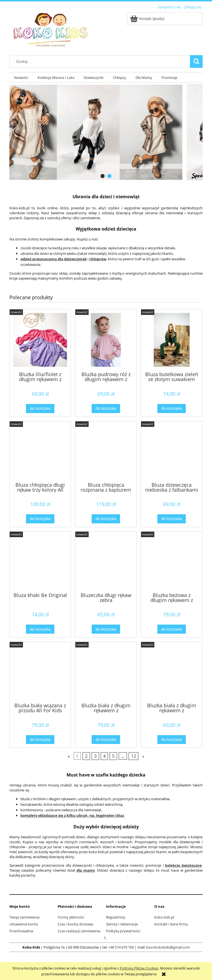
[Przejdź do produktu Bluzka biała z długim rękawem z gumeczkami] (106, 672)
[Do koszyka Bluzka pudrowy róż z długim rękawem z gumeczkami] (106, 409)
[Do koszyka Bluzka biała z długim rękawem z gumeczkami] (106, 740)
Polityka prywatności (123, 931)
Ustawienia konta (24, 924)
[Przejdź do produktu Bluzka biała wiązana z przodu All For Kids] (40, 672)
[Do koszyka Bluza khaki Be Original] (40, 629)
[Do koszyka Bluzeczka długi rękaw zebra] (106, 629)
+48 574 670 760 (121, 947)
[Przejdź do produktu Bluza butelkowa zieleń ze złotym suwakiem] (172, 340)
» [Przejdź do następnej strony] (143, 756)
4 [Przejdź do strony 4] (104, 756)
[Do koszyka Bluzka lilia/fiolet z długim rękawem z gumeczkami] (40, 409)
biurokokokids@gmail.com (168, 947)
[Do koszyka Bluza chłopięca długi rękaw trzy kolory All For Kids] (40, 519)
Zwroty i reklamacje (122, 924)
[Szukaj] (196, 61)
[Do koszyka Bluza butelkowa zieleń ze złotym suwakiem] (171, 409)
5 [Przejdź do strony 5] (113, 756)
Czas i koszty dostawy (75, 924)
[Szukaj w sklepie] (101, 61)
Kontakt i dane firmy (171, 924)
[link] (106, 132)
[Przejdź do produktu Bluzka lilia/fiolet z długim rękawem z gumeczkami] (40, 340)
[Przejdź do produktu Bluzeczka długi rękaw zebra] (106, 561)
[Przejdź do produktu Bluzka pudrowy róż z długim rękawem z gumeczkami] (106, 340)
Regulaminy (116, 917)
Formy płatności (71, 917)
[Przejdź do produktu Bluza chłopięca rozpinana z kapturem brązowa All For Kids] (106, 451)
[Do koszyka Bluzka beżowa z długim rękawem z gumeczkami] (171, 629)
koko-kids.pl (164, 917)
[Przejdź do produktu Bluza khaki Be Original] (40, 561)
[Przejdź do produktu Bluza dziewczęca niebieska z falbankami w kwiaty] (172, 451)
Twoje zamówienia (24, 917)
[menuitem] (21, 78)
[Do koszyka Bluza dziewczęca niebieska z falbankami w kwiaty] (171, 519)
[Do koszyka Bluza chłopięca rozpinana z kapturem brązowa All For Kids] (106, 519)
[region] (106, 132)
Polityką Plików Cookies (139, 968)
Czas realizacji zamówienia (79, 931)
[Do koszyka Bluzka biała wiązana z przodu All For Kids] (40, 740)
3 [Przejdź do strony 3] (95, 756)
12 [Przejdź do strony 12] (134, 756)
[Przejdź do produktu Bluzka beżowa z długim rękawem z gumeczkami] (172, 561)
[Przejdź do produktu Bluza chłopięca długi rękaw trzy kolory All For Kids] (40, 451)
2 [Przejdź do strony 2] (86, 756)
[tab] (103, 176)
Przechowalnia (21, 931)
